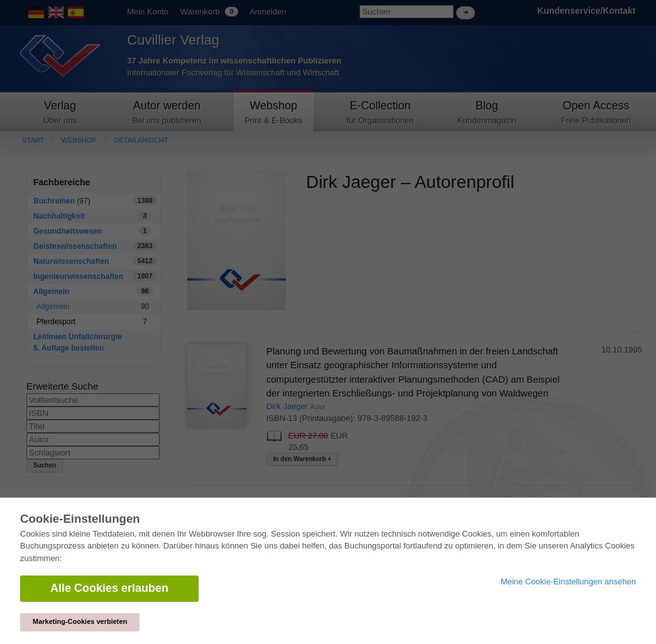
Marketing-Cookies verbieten (80, 621)
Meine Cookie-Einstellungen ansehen (568, 581)
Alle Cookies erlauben (109, 588)
